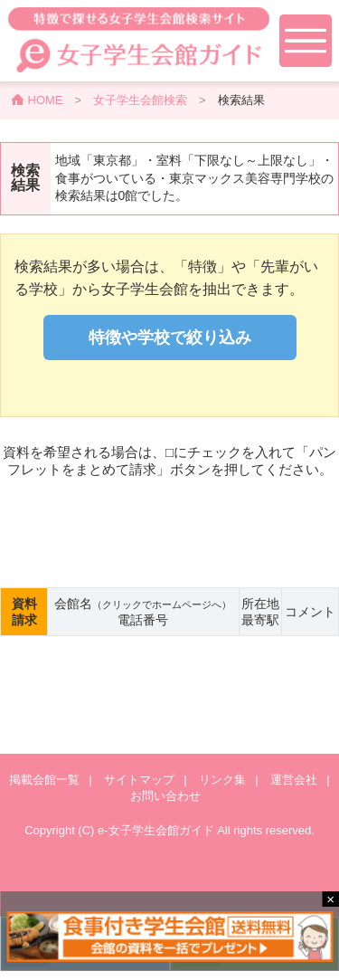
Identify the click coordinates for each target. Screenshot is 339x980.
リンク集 (222, 780)
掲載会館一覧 (44, 780)
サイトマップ (139, 780)
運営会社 (294, 780)
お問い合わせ (165, 796)
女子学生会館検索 (140, 100)
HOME (46, 100)
